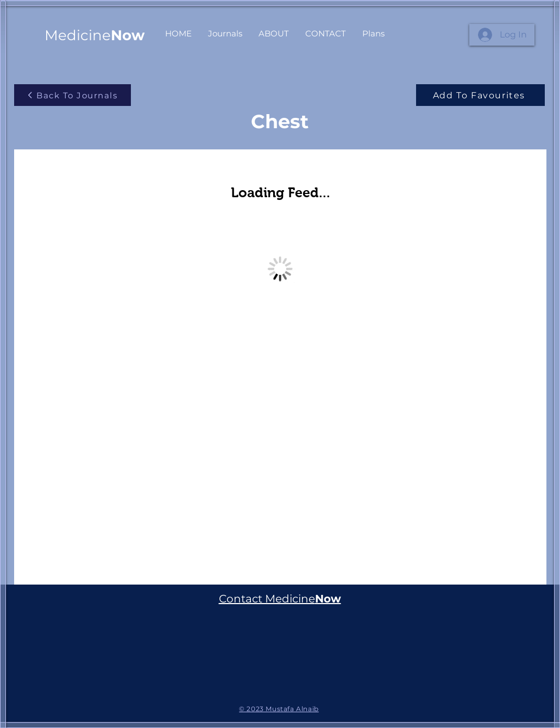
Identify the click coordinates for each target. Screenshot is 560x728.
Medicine (95, 35)
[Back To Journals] (73, 95)
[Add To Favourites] (480, 95)
